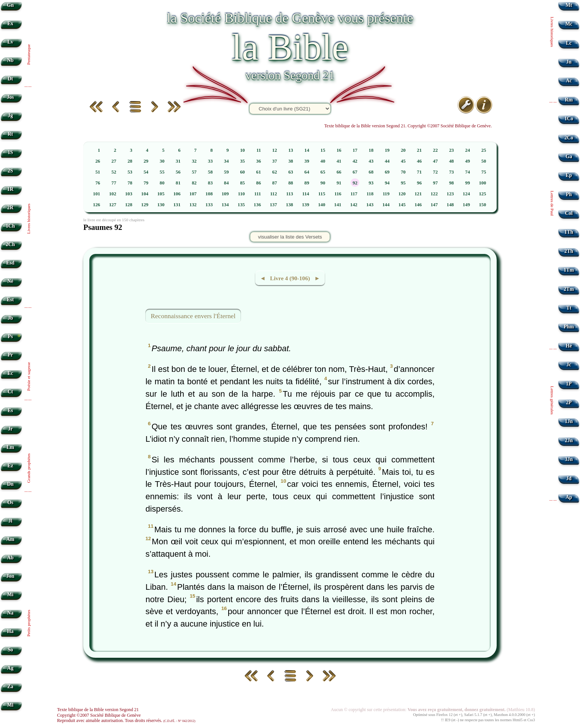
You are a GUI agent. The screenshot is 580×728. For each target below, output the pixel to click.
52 (114, 172)
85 (242, 183)
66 (339, 172)
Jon (10, 576)
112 (273, 194)
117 (354, 194)
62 (275, 172)
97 (435, 183)
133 (209, 205)
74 (468, 172)
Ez (10, 466)
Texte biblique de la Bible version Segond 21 (98, 710)
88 (291, 183)
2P (569, 403)
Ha (10, 631)
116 (338, 194)
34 (227, 161)
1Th (569, 232)
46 (420, 161)
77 (114, 183)
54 (146, 172)
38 (291, 161)
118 (370, 194)
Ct (10, 392)
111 (258, 194)
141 (338, 205)
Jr (10, 429)
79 (146, 183)
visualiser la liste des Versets (290, 237)
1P (569, 384)
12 (275, 150)
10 (242, 150)
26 (98, 161)
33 (210, 161)
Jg (11, 116)
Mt (569, 5)
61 (258, 172)
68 (371, 172)
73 (451, 172)
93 (371, 183)
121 (418, 194)
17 (355, 150)
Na (10, 613)
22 (435, 150)
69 (387, 172)
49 (468, 161)
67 (355, 172)
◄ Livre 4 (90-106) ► (290, 278)
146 (418, 205)
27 (114, 161)
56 (178, 172)
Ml (10, 705)
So (10, 650)
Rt (10, 134)
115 (322, 194)
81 (178, 183)
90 (323, 183)
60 (242, 172)
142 (354, 205)
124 (466, 194)
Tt (569, 308)
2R (10, 208)
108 (209, 194)
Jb (10, 318)
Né (10, 281)
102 (112, 194)
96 (420, 183)
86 (258, 183)
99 (468, 183)
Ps (11, 336)
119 (386, 194)
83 (210, 183)
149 (466, 205)
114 (306, 194)
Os (10, 502)
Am (10, 539)
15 (323, 150)
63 (291, 172)
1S (10, 152)
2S (10, 171)
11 (259, 150)
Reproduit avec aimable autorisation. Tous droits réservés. (126, 720)
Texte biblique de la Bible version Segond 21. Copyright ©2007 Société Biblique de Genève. (408, 126)
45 (403, 161)
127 (112, 205)
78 (130, 183)
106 (177, 194)
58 (210, 172)
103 (129, 194)
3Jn (569, 459)
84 (227, 183)
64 (307, 172)
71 (420, 172)
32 (194, 161)
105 (161, 194)
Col (569, 213)
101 (97, 194)
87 (275, 183)
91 (339, 183)
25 (484, 150)
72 (435, 172)
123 (450, 194)
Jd (569, 478)
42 (355, 161)
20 (403, 150)
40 (323, 161)
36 (258, 161)
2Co (569, 138)
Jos (10, 97)
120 (402, 194)
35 (242, 161)
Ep (569, 175)
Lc (569, 43)
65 (323, 172)
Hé (569, 346)
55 (162, 172)
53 (130, 172)
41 (339, 161)
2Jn (569, 440)
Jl (10, 521)
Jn (569, 62)
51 (98, 172)
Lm (10, 447)
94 (387, 183)
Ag (10, 668)
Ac (569, 81)
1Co (569, 119)
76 (98, 183)
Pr (10, 355)
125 (483, 194)
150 (483, 205)
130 (161, 205)
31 (178, 161)
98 (451, 183)
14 (307, 150)
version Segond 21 (290, 75)
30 (162, 161)
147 (434, 205)
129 (145, 205)
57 (194, 172)
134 (225, 205)
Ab (10, 558)
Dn (10, 484)
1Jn (569, 421)
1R (10, 189)
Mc (569, 24)
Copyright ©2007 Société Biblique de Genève (99, 715)
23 (451, 150)
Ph (569, 194)
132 (193, 205)
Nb (10, 60)
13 (291, 150)
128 (129, 205)
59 (227, 172)
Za (10, 686)
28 (130, 161)
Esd (10, 263)
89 (307, 183)
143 (370, 205)
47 (435, 161)
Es (10, 410)
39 (307, 161)
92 (355, 183)
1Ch (10, 226)
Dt (10, 79)
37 (275, 161)
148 (450, 205)
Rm (569, 100)
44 (387, 161)
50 (484, 161)
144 (386, 205)
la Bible (290, 47)
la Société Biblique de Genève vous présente (290, 18)
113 (290, 194)
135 (241, 205)
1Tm (569, 270)
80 (162, 183)
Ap (569, 497)
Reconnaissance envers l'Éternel (193, 316)
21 (420, 150)
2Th (569, 251)
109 (225, 194)
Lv (10, 42)
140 (322, 205)
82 (194, 183)
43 (371, 161)
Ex (10, 23)
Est (10, 300)
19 (387, 150)
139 (305, 205)
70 (403, 172)
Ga (569, 156)
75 (484, 172)
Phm (569, 327)
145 (402, 205)
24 (468, 150)
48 (451, 161)
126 (97, 205)
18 (371, 150)
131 (177, 205)
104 (145, 194)
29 (146, 161)
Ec (10, 373)
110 (242, 194)
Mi (10, 594)
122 (434, 194)
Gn (10, 5)
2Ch (10, 244)
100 (483, 183)
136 (257, 205)
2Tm (569, 289)
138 (290, 205)
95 (403, 183)
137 (273, 205)
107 (193, 194)
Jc (569, 365)
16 (339, 150)
